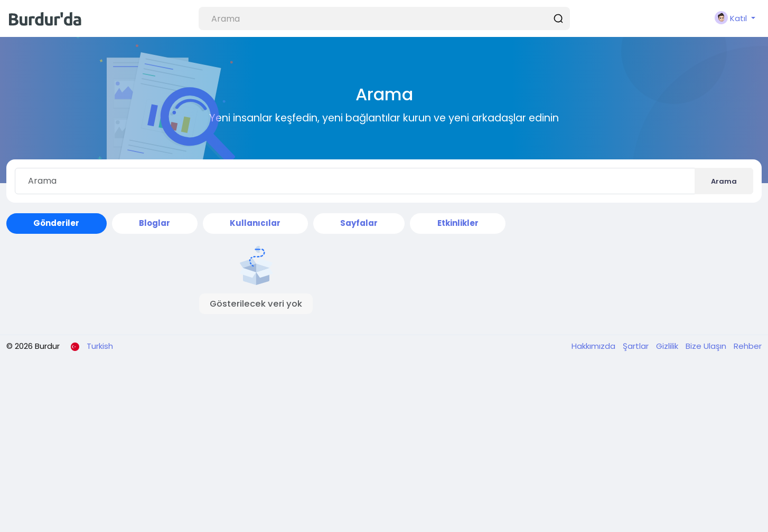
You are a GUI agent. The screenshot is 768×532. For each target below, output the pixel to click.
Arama (724, 181)
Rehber (748, 346)
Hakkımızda (594, 346)
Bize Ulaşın (707, 346)
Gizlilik (668, 346)
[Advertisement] (384, 445)
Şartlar (637, 346)
